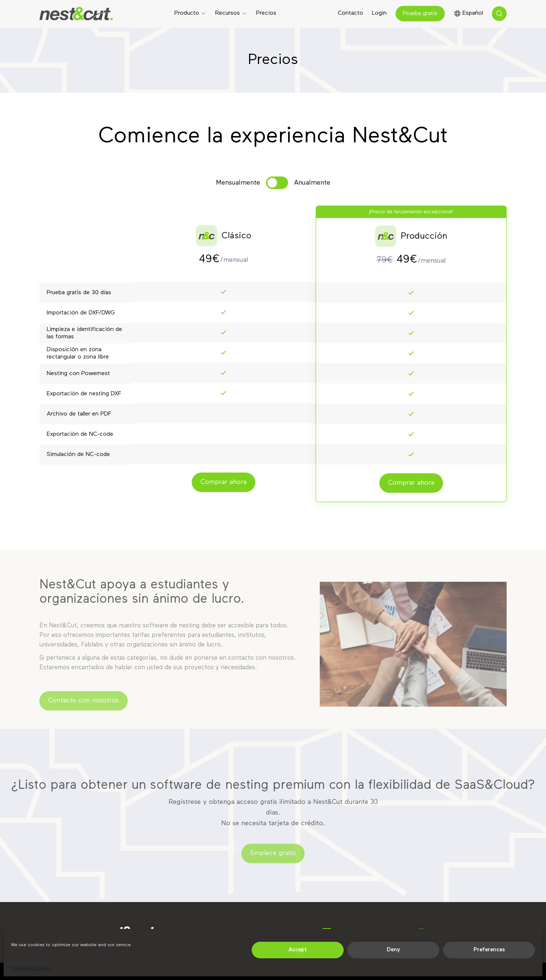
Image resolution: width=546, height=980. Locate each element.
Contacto (350, 13)
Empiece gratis (273, 858)
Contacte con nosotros (84, 705)
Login (379, 13)
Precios (266, 13)
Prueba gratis (420, 14)
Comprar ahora (224, 482)
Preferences (489, 950)
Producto (187, 13)
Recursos (228, 13)
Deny (393, 950)
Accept (298, 950)
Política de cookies (31, 968)
